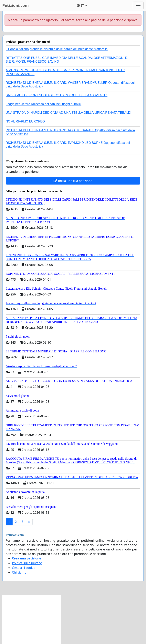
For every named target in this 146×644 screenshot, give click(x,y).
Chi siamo (19, 572)
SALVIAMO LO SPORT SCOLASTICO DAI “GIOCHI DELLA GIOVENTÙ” (57, 95)
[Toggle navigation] (138, 5)
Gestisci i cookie (24, 568)
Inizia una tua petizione (73, 181)
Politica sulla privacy (27, 563)
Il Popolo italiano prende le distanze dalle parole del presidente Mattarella (57, 49)
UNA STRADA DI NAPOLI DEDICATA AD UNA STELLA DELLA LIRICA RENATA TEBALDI (68, 113)
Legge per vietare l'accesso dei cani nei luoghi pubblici (44, 104)
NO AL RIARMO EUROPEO (25, 121)
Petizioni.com (16, 5)
